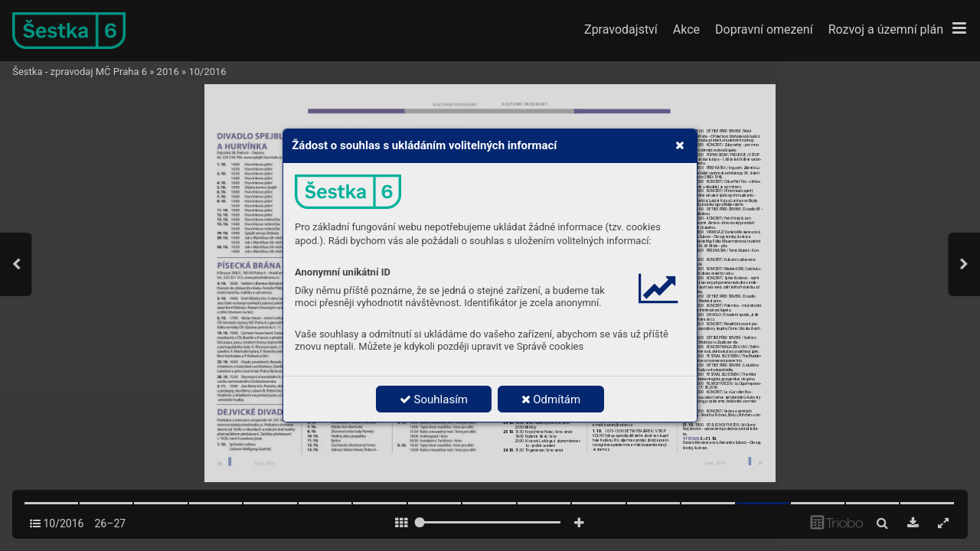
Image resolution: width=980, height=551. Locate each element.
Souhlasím (434, 399)
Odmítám (551, 399)
